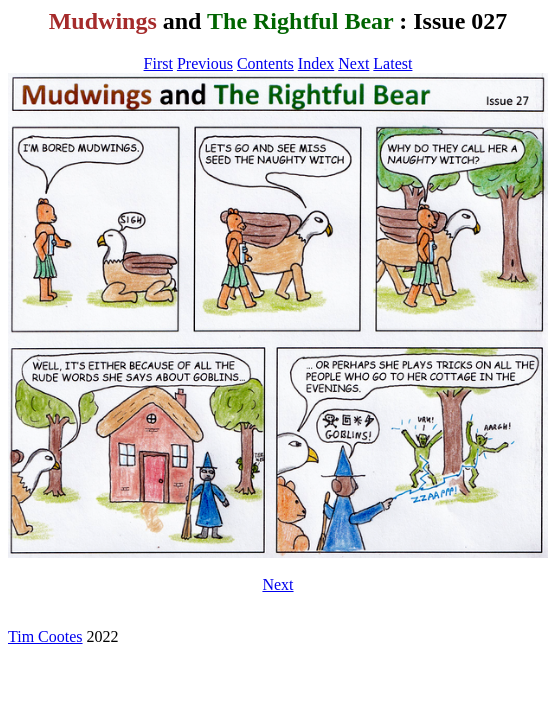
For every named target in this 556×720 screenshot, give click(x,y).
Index (316, 63)
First (158, 63)
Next (353, 63)
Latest (392, 63)
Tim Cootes (45, 636)
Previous (205, 63)
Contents (265, 63)
